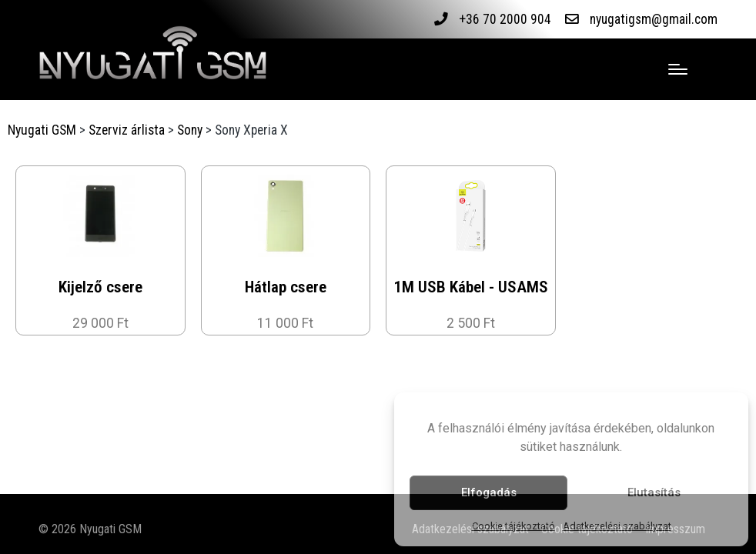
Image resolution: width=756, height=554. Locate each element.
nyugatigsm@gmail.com (653, 19)
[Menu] (678, 69)
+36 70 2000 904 (504, 19)
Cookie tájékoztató (513, 526)
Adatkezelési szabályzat (617, 526)
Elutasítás (654, 492)
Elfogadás (489, 492)
